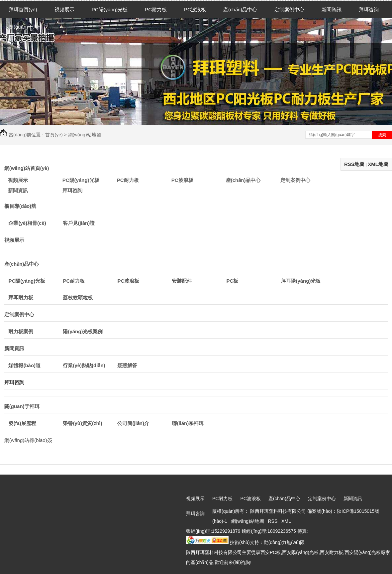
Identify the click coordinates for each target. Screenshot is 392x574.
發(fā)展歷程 (22, 423)
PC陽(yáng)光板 (110, 9)
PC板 (232, 281)
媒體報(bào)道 (24, 365)
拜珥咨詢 (369, 9)
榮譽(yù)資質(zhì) (82, 423)
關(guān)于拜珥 (26, 27)
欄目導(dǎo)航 (20, 206)
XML (287, 521)
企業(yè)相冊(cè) (27, 223)
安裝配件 (182, 281)
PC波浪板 (195, 9)
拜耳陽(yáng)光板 (301, 281)
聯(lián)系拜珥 (188, 423)
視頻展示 (64, 9)
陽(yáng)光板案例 (83, 331)
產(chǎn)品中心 (240, 9)
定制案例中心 (289, 9)
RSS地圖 (354, 164)
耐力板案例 (21, 331)
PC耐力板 (156, 9)
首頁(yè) (54, 135)
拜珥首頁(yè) (23, 9)
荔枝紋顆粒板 (78, 297)
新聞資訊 (332, 9)
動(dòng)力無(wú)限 (284, 542)
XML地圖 (378, 164)
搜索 (382, 135)
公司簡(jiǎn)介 (133, 423)
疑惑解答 (127, 365)
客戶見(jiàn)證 (79, 223)
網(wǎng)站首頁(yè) (27, 168)
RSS (274, 521)
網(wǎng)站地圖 (248, 521)
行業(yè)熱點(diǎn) (84, 365)
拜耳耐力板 (21, 297)
